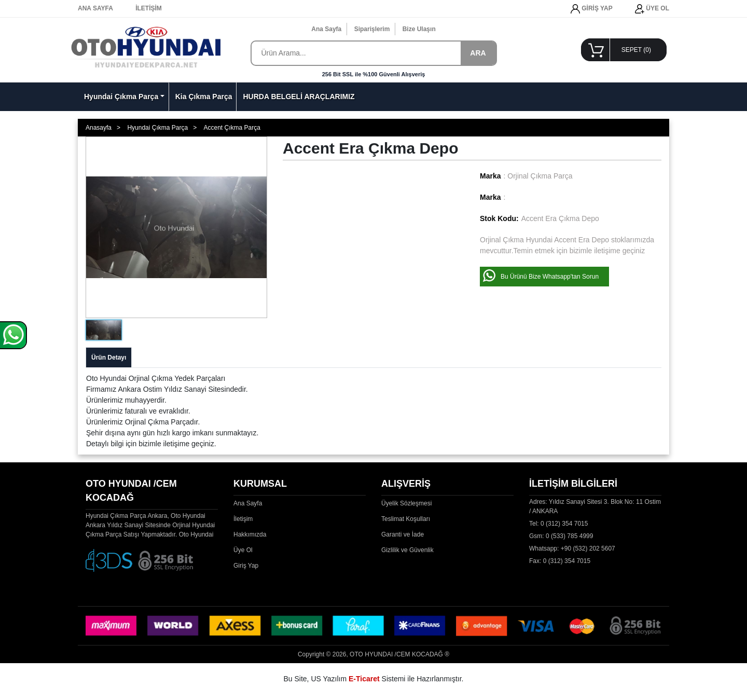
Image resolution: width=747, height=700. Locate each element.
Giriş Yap (246, 566)
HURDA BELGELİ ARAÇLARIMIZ (299, 97)
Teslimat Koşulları (406, 519)
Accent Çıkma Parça (232, 128)
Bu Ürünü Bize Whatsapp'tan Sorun (550, 277)
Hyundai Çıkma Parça (121, 97)
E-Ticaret (364, 679)
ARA (478, 53)
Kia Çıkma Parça (204, 97)
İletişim (243, 519)
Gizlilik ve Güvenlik (407, 550)
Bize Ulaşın (419, 29)
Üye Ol (243, 550)
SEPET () (636, 50)
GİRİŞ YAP (592, 9)
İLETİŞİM (149, 8)
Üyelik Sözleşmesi (406, 503)
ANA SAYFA (95, 8)
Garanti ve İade (403, 534)
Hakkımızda (250, 534)
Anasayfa (99, 128)
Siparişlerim (372, 29)
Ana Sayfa (326, 29)
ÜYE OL (652, 9)
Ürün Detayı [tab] (109, 358)
